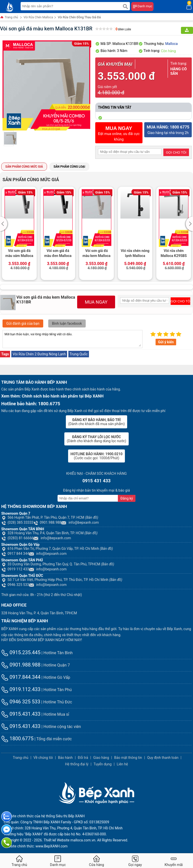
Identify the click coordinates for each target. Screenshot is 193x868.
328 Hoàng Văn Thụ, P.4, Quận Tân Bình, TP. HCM (49, 533)
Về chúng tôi (43, 758)
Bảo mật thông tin (128, 758)
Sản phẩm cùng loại (69, 167)
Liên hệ (122, 764)
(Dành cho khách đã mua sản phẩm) (97, 422)
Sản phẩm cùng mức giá (24, 167)
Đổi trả (83, 758)
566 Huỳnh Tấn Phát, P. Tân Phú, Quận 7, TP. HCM (50, 517)
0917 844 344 (15, 554)
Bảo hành (65, 758)
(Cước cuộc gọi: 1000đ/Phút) (97, 456)
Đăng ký (127, 498)
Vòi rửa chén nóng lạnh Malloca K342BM (135, 254)
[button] (4, 224)
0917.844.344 (21, 677)
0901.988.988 (47, 522)
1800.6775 (17, 739)
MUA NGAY (96, 302)
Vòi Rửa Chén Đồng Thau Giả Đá (79, 17)
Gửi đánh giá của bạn (23, 323)
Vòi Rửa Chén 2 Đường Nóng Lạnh (39, 354)
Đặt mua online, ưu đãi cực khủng (119, 133)
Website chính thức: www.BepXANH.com (36, 846)
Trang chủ (9, 18)
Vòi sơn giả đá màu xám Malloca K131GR (19, 254)
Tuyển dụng (103, 764)
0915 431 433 (96, 481)
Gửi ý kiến (166, 342)
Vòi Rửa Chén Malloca (38, 17)
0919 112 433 (15, 569)
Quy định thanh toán (163, 758)
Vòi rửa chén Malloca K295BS (174, 253)
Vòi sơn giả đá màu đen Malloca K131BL (58, 254)
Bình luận (123, 29)
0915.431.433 (21, 714)
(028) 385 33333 (17, 522)
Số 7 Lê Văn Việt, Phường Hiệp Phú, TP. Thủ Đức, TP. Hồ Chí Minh (62, 580)
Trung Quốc (79, 354)
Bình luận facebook (67, 323)
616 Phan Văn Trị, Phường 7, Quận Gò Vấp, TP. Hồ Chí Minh (57, 549)
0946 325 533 (15, 585)
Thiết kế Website (57, 840)
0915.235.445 (21, 652)
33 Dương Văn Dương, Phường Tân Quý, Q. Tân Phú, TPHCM (58, 564)
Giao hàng (101, 758)
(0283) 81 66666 (17, 538)
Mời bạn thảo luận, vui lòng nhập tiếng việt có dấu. (73, 339)
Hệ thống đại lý (77, 764)
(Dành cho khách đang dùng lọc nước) (96, 439)
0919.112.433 (21, 689)
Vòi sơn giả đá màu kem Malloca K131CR (96, 254)
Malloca (172, 44)
